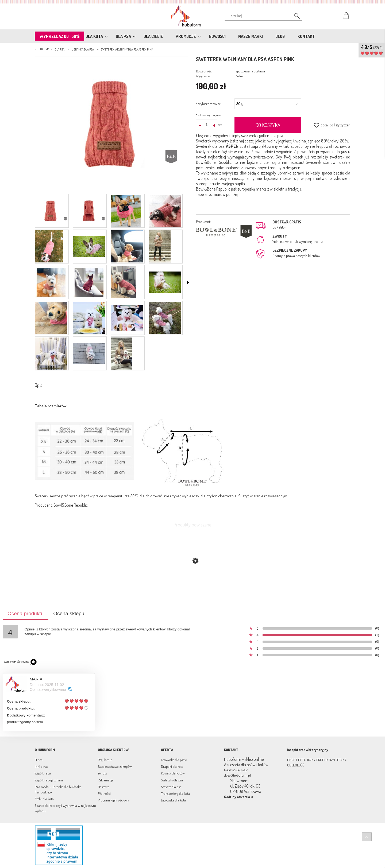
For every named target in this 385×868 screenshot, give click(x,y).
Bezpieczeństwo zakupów (115, 766)
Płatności (104, 793)
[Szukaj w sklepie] (265, 16)
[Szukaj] (294, 17)
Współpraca (43, 773)
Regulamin (105, 760)
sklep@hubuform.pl (237, 775)
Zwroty (102, 773)
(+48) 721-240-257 (236, 770)
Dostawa (104, 787)
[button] (188, 282)
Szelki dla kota (44, 799)
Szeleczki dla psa (172, 780)
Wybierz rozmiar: (209, 104)
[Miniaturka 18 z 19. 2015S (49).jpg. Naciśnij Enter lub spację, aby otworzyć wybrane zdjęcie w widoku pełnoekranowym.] (89, 354)
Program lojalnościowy (113, 800)
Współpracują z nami (49, 780)
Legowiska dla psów (174, 760)
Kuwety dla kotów (173, 773)
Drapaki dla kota (172, 766)
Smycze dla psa (171, 787)
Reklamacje (106, 780)
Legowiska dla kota (173, 800)
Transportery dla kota (175, 793)
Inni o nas (41, 766)
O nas (38, 760)
